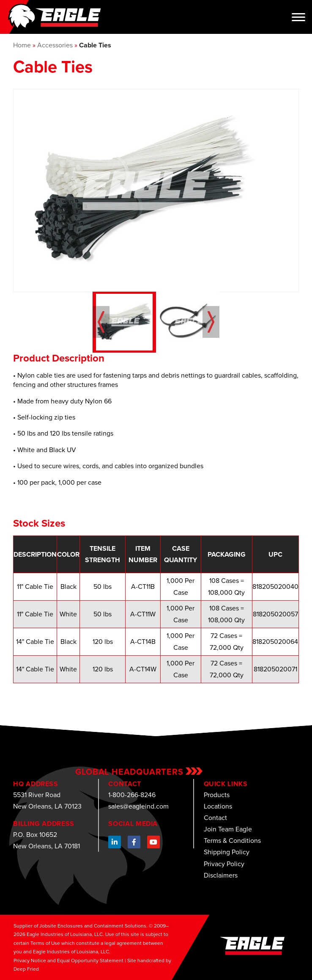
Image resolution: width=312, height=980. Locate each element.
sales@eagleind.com (138, 806)
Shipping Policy (227, 852)
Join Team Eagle (228, 829)
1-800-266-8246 (132, 795)
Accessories (55, 45)
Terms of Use (45, 943)
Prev (101, 322)
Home (22, 45)
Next (211, 322)
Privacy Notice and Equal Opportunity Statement (68, 961)
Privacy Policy (224, 864)
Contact (215, 818)
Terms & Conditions (232, 841)
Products (217, 795)
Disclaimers (221, 875)
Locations (218, 806)
